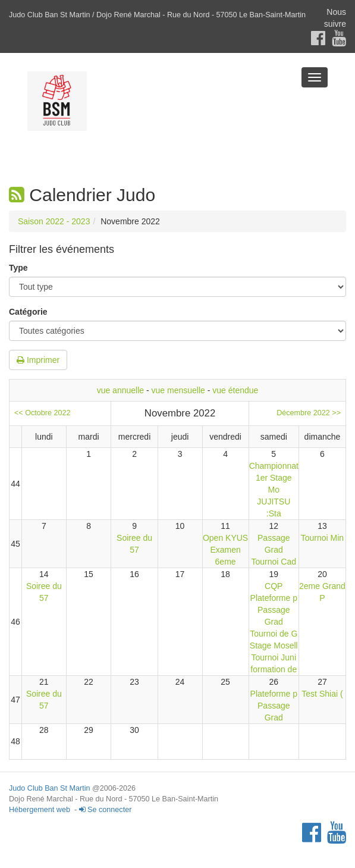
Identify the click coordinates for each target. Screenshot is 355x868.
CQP (274, 586)
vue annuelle (120, 390)
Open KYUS (225, 538)
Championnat (274, 466)
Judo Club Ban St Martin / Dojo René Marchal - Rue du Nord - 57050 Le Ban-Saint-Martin (157, 15)
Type (18, 268)
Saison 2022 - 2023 (54, 221)
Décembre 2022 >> (309, 413)
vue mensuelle (178, 390)
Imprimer (38, 360)
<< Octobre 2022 (43, 413)
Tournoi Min (322, 538)
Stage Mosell (274, 645)
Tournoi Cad (274, 562)
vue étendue (235, 390)
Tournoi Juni (274, 657)
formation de (274, 669)
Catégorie (28, 312)
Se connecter (106, 810)
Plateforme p (274, 598)
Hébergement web (40, 810)
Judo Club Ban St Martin (50, 788)
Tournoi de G (274, 634)
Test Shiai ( (322, 694)
